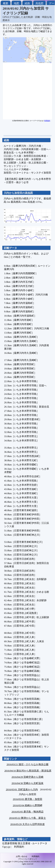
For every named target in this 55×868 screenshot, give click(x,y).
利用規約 (47, 121)
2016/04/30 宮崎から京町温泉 (28, 783)
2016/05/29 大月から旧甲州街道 (27, 824)
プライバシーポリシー (28, 859)
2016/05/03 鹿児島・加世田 (27, 799)
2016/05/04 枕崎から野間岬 (27, 805)
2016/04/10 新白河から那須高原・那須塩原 (28, 771)
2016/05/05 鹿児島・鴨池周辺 (28, 812)
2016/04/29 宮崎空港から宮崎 (28, 777)
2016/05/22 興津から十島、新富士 (28, 818)
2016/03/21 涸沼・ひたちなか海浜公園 (28, 764)
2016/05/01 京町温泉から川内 (22, 790)
